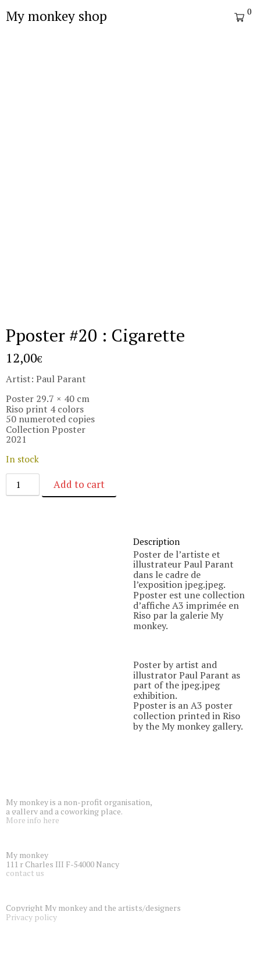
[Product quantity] (23, 485)
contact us (25, 873)
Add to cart (79, 484)
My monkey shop (56, 16)
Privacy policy (31, 917)
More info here (33, 820)
